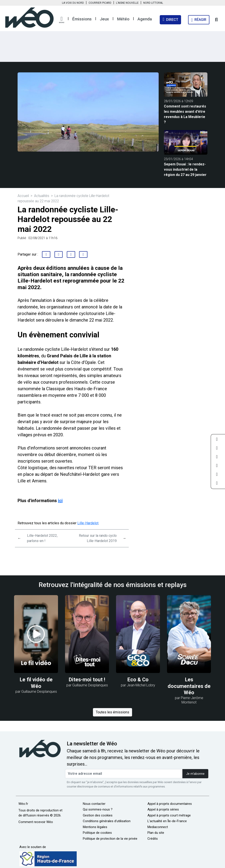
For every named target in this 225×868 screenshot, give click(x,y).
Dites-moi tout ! (87, 680)
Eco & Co (138, 680)
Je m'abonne (195, 774)
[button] (62, 20)
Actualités (42, 196)
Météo (123, 19)
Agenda (145, 19)
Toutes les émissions (112, 712)
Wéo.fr (23, 804)
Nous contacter (94, 804)
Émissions (82, 19)
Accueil (23, 196)
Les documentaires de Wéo (189, 686)
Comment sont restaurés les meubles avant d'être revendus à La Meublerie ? (185, 114)
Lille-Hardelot (88, 523)
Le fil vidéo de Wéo (36, 683)
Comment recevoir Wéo (36, 822)
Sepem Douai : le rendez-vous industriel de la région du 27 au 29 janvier (185, 169)
